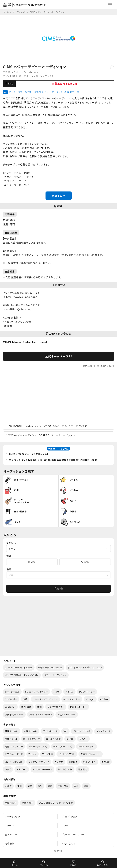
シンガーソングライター (44, 76)
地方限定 (82, 769)
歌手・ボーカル (21, 76)
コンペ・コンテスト (14, 762)
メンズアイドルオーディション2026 (22, 675)
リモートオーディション (55, 675)
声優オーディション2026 (50, 667)
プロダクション (69, 817)
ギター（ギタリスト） (38, 746)
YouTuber (10, 707)
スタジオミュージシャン (41, 714)
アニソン (33, 754)
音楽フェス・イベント (91, 754)
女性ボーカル (30, 731)
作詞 (39, 707)
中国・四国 (63, 786)
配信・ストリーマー (14, 746)
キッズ (8, 769)
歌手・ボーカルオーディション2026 (85, 667)
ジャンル (44, 865)
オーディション (12, 817)
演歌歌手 (73, 762)
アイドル (69, 692)
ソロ (65, 731)
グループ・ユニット (82, 731)
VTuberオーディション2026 (19, 667)
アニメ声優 (48, 754)
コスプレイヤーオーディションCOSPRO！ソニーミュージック (40, 435)
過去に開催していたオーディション (56, 803)
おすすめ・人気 (65, 769)
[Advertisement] (58, 395)
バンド (57, 692)
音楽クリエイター (56, 707)
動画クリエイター (78, 707)
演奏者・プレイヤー (14, 714)
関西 (50, 786)
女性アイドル (11, 739)
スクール (9, 825)
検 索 (59, 589)
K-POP (70, 739)
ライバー (83, 739)
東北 (20, 786)
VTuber (104, 699)
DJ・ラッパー (11, 699)
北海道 (8, 786)
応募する (58, 196)
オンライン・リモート (42, 769)
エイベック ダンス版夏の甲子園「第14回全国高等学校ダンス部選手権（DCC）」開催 (53, 460)
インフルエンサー (72, 699)
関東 (30, 786)
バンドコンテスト (67, 754)
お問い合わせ (69, 843)
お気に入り (102, 865)
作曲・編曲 (27, 707)
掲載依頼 (10, 843)
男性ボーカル (12, 731)
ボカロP (106, 762)
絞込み (73, 865)
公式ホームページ (58, 356)
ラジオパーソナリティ (39, 762)
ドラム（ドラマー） (87, 746)
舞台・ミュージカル (67, 714)
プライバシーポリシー (73, 834)
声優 (25, 699)
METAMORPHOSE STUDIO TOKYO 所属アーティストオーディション (46, 426)
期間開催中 (11, 803)
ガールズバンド (53, 739)
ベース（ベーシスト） (63, 746)
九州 (76, 786)
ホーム (15, 865)
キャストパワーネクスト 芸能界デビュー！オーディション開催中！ (44, 92)
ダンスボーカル (50, 731)
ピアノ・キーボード (14, 754)
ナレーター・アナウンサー (45, 699)
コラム (65, 825)
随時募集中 (28, 803)
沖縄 (86, 786)
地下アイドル (90, 762)
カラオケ (59, 762)
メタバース (22, 769)
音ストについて (13, 834)
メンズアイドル (103, 731)
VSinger (90, 699)
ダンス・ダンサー (87, 692)
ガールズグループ (32, 739)
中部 (40, 786)
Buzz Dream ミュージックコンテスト (29, 454)
